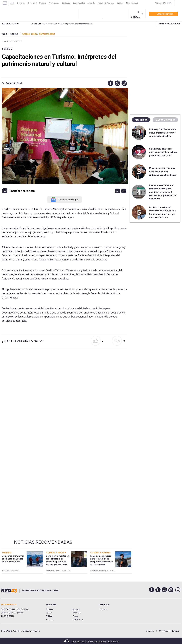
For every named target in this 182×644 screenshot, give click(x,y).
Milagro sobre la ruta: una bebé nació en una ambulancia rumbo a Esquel (163, 172)
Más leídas (141, 120)
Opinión (49, 613)
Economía (50, 620)
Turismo (7, 49)
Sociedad (50, 609)
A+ (118, 191)
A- (124, 191)
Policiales (77, 613)
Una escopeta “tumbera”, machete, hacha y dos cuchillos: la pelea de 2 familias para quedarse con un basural (163, 192)
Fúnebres (103, 609)
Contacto (150, 631)
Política (49, 616)
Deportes (76, 609)
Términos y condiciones (169, 631)
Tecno (75, 616)
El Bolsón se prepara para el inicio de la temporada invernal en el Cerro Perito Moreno (102, 562)
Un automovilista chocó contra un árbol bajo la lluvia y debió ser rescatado (163, 152)
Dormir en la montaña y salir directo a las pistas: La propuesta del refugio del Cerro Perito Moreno (58, 562)
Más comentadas (165, 120)
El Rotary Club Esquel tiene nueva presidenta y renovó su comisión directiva (55, 24)
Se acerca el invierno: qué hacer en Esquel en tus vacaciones (13, 559)
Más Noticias (78, 620)
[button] (110, 83)
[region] (155, 51)
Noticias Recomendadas (43, 542)
